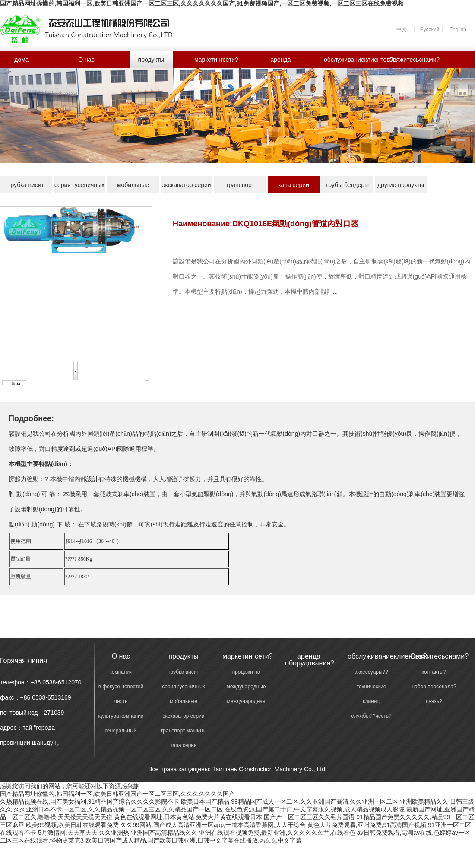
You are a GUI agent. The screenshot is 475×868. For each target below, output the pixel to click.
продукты (151, 60)
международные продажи (246, 687)
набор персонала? (434, 687)
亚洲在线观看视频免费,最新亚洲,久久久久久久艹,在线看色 (277, 833)
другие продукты (401, 185)
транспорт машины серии (240, 187)
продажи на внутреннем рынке (246, 673)
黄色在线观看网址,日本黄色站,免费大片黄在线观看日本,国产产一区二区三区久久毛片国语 (234, 817)
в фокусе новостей (121, 687)
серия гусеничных (79, 185)
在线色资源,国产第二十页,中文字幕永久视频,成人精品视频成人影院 (315, 809)
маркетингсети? (216, 60)
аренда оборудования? (281, 62)
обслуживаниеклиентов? (345, 60)
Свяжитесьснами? (410, 60)
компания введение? (121, 673)
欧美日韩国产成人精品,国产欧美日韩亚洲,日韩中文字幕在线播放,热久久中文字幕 (194, 840)
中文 (402, 29)
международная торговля (246, 702)
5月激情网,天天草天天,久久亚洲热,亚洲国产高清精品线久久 (118, 833)
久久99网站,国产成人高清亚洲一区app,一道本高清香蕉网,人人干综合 (213, 825)
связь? (434, 701)
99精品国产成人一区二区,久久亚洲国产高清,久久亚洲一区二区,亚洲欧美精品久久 (340, 801)
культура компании (121, 716)
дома (21, 60)
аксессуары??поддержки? (371, 673)
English (458, 29)
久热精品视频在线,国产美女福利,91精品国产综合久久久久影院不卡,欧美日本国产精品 (115, 801)
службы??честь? (371, 716)
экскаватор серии (186, 185)
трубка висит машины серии (26, 187)
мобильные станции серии (133, 187)
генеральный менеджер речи (121, 731)
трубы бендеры (347, 185)
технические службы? (372, 687)
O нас (86, 60)
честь (121, 701)
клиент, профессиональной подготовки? (371, 702)
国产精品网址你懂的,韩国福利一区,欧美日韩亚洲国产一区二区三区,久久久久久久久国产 (117, 794)
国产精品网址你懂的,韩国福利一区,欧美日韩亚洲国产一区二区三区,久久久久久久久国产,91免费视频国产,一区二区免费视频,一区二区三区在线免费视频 (202, 3)
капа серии (294, 185)
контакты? (434, 672)
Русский (430, 29)
